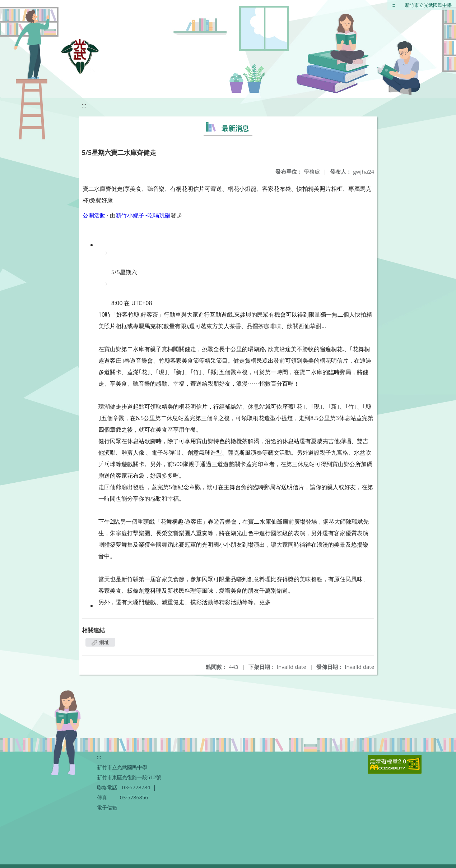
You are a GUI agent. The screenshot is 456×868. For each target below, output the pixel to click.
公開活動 (94, 215)
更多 (265, 602)
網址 (101, 642)
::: (394, 5)
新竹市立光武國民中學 (428, 5)
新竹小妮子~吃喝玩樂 (143, 215)
